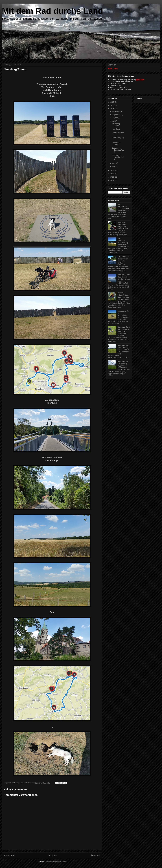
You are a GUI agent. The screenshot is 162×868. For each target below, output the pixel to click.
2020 (113, 102)
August (115, 118)
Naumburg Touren (116, 125)
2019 (113, 105)
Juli (114, 121)
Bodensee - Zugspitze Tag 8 (118, 157)
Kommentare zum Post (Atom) (56, 862)
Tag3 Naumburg (124, 257)
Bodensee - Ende (116, 144)
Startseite (53, 856)
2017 (113, 170)
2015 (113, 177)
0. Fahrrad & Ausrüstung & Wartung (122, 80)
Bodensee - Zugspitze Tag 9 (118, 150)
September (117, 115)
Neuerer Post (9, 856)
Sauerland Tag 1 (124, 361)
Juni (114, 163)
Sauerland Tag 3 (124, 327)
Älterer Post (95, 856)
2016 (113, 174)
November (116, 111)
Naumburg (116, 129)
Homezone (122, 222)
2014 (113, 180)
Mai (114, 166)
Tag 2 (120, 238)
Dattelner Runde (124, 275)
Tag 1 (120, 204)
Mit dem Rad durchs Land (53, 11)
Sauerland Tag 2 (124, 345)
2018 (113, 109)
